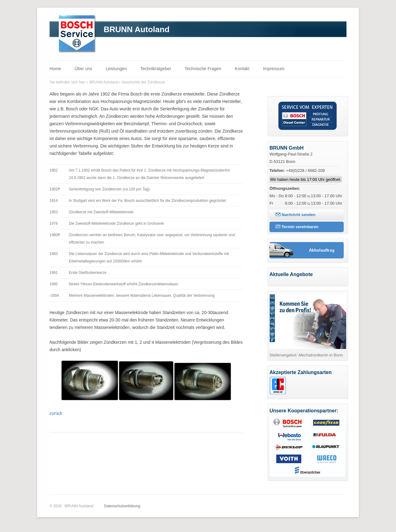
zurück (56, 413)
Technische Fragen (203, 69)
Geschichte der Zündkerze (143, 82)
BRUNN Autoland (137, 29)
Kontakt (242, 69)
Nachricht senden (296, 215)
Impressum (274, 69)
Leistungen (116, 69)
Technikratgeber (156, 69)
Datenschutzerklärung (122, 506)
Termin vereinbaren (297, 227)
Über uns (83, 69)
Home (55, 69)
